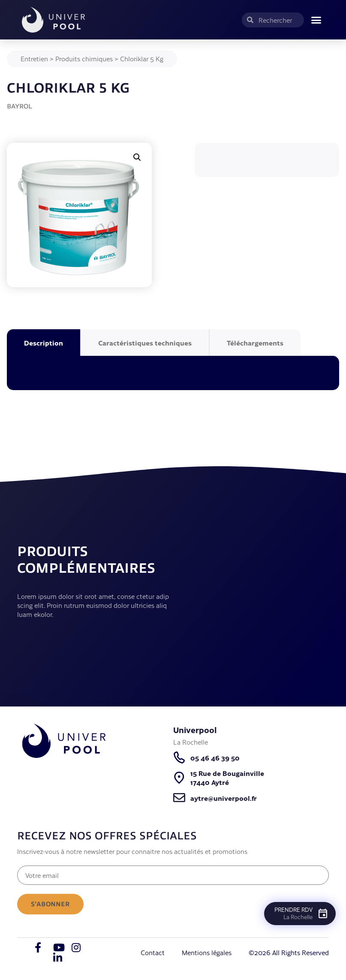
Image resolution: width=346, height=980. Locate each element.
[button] (316, 20)
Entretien (34, 59)
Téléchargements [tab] (255, 343)
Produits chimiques (84, 59)
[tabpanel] (173, 373)
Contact (153, 952)
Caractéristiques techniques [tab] (145, 343)
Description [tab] (44, 343)
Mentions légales (207, 952)
